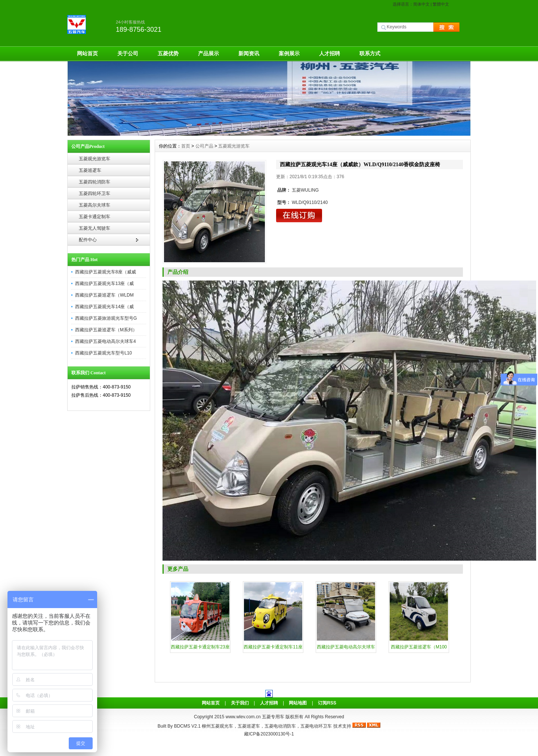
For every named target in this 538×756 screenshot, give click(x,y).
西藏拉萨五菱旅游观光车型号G (106, 318)
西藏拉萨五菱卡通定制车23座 (200, 647)
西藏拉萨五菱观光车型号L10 (103, 353)
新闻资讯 (249, 53)
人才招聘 (330, 53)
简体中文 (421, 4)
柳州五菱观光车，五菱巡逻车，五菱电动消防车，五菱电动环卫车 (267, 726)
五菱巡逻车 (90, 170)
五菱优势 (168, 53)
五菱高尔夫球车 (95, 205)
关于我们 (240, 703)
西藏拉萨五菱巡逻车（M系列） (106, 330)
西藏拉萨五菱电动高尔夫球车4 (106, 341)
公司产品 (204, 146)
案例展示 (289, 53)
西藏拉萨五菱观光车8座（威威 (106, 272)
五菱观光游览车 (95, 159)
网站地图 (298, 703)
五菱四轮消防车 (95, 182)
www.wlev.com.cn (244, 717)
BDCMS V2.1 (187, 726)
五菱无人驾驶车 (95, 228)
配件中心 (88, 240)
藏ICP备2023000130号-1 (269, 734)
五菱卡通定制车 (95, 217)
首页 (186, 146)
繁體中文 (441, 4)
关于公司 (128, 53)
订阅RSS (327, 703)
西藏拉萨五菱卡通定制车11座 (273, 647)
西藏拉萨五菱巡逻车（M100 (419, 647)
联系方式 (370, 53)
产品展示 (208, 53)
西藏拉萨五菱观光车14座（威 (104, 307)
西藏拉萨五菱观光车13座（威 (104, 283)
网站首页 (87, 53)
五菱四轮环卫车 (95, 193)
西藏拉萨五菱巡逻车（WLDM (104, 295)
